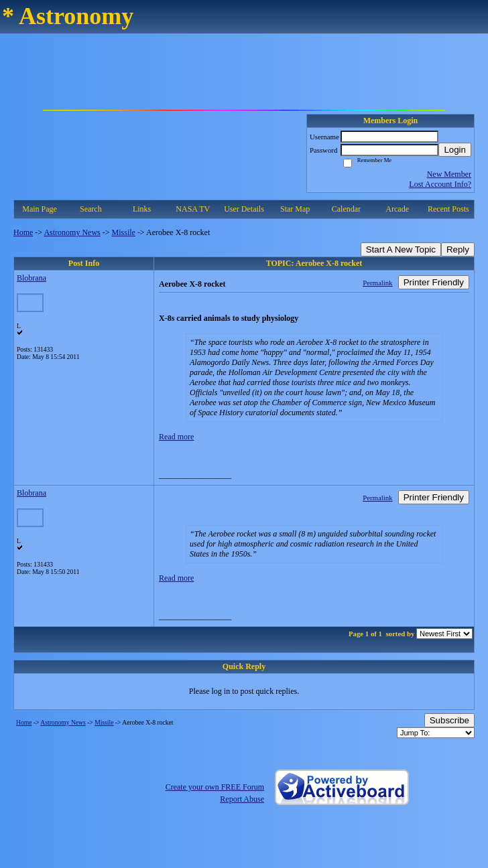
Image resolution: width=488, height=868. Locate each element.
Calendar (346, 209)
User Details (244, 209)
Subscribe (449, 720)
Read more (176, 437)
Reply (458, 249)
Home (23, 232)
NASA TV (193, 209)
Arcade (397, 209)
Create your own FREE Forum (215, 787)
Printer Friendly (434, 282)
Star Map (295, 209)
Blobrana (32, 278)
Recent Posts (448, 209)
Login (455, 150)
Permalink (377, 283)
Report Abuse (242, 799)
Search (91, 209)
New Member (449, 174)
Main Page (40, 209)
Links (142, 209)
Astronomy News (72, 232)
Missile (124, 232)
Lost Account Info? (440, 184)
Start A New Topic (401, 249)
